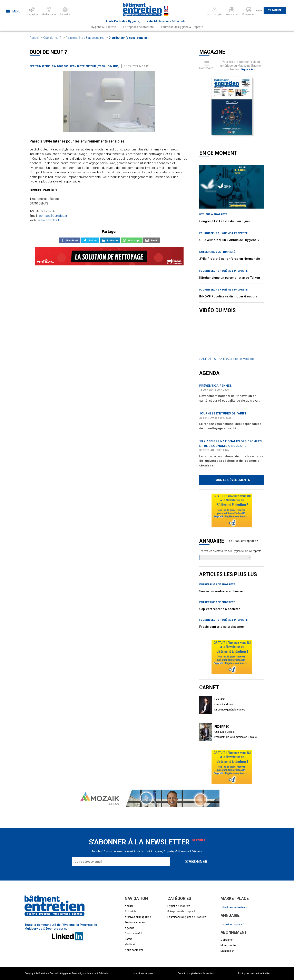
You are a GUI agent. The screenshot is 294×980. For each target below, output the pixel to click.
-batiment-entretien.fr (234, 907)
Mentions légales (143, 973)
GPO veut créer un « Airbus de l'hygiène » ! (230, 240)
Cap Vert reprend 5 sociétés (220, 609)
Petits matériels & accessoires (85, 38)
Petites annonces (135, 922)
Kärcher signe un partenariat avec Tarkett (230, 278)
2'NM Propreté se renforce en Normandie (230, 259)
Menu (13, 11)
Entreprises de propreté (139, 27)
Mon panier (227, 951)
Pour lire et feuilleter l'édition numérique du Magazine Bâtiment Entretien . (241, 66)
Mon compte (228, 945)
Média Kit (130, 944)
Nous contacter (134, 950)
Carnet (129, 939)
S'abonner (278, 10)
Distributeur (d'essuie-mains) (129, 38)
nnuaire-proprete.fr (233, 924)
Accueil (34, 38)
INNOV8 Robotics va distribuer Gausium (228, 296)
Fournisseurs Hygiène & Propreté (182, 27)
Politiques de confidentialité (254, 973)
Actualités (131, 911)
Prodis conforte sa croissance (222, 627)
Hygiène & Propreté (104, 27)
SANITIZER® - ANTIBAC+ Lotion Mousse (227, 359)
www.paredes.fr (49, 220)
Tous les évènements (232, 480)
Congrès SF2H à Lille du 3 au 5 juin (224, 221)
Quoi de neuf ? (52, 38)
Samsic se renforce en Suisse (221, 591)
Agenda (129, 928)
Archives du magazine (138, 917)
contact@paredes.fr (53, 216)
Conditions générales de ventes (196, 973)
